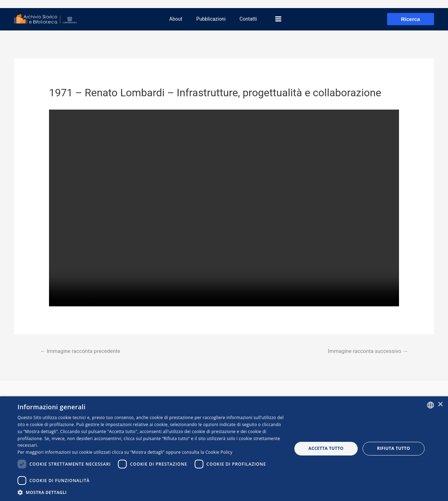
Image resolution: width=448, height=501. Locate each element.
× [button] (440, 405)
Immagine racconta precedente (83, 351)
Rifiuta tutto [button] (394, 448)
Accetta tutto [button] (326, 448)
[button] (151, 492)
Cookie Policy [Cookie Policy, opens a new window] (219, 452)
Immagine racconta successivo (365, 351)
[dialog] (224, 449)
